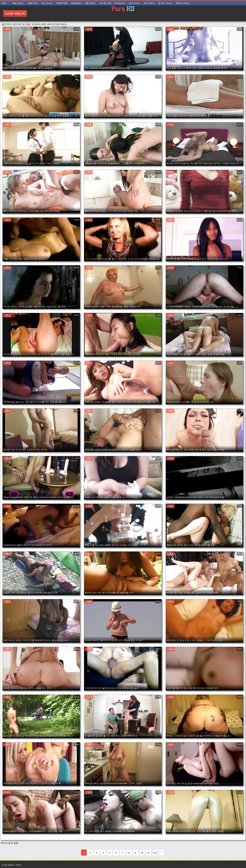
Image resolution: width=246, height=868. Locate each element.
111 (155, 853)
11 (149, 853)
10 (142, 853)
